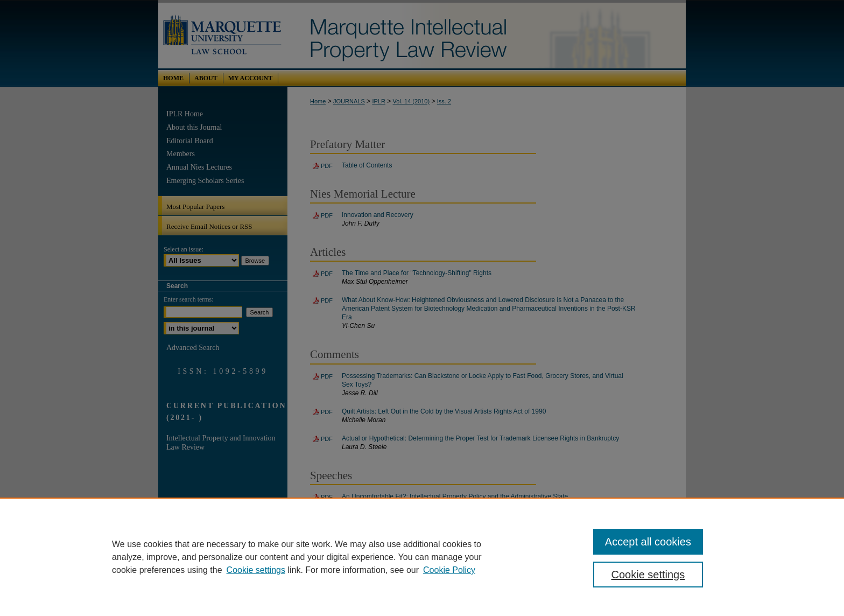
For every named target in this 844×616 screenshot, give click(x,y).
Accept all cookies (648, 542)
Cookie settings (256, 570)
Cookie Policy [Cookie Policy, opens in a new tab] (449, 570)
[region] (422, 557)
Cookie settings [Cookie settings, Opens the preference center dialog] (648, 575)
